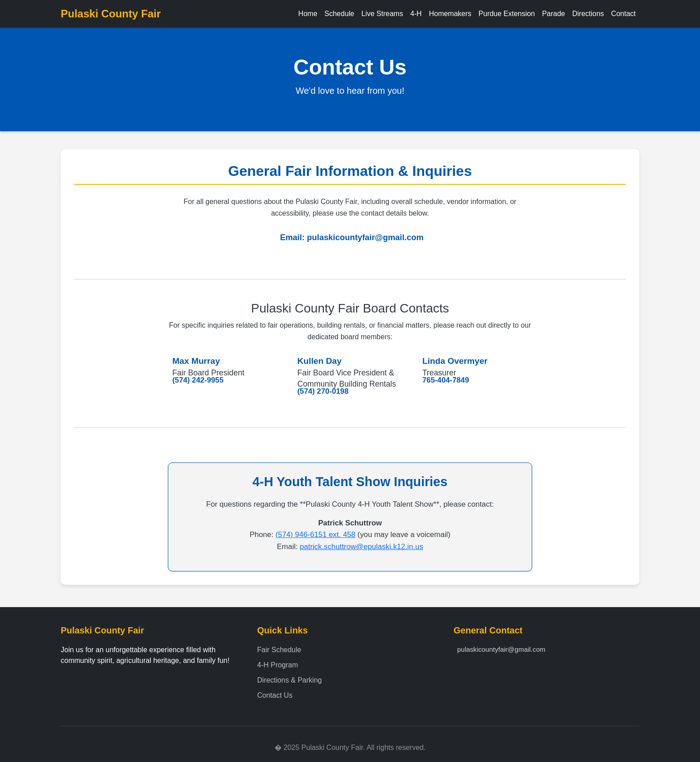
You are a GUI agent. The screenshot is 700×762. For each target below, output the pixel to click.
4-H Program (278, 665)
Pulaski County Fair (111, 14)
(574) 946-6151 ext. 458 (315, 535)
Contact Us (275, 695)
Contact (623, 14)
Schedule (340, 14)
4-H (416, 14)
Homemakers (450, 14)
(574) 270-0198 (323, 391)
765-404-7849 (446, 380)
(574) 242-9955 (198, 380)
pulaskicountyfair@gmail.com (365, 237)
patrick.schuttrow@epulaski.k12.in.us (361, 547)
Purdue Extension (507, 14)
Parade (554, 14)
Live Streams (382, 14)
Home (308, 14)
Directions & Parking (290, 680)
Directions (588, 14)
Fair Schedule (279, 650)
